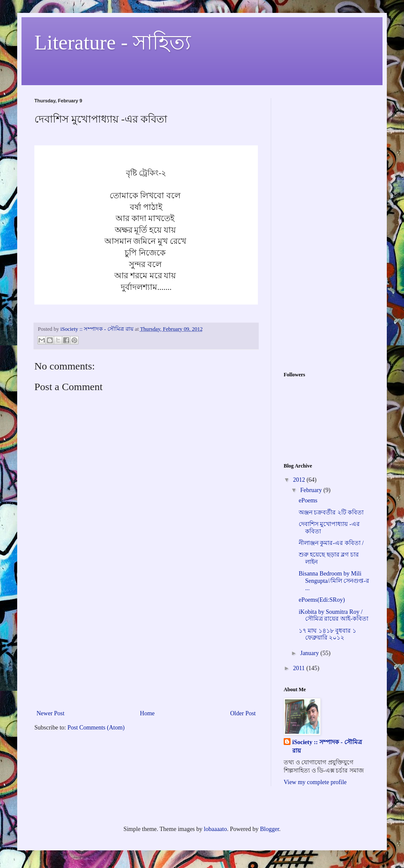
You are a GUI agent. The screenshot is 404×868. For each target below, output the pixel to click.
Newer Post (50, 713)
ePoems (308, 500)
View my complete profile (315, 782)
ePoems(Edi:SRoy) (322, 600)
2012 (300, 480)
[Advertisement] (146, 643)
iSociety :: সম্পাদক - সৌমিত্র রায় (327, 746)
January (310, 653)
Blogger (269, 829)
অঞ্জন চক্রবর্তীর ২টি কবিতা (331, 512)
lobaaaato (215, 829)
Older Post (243, 713)
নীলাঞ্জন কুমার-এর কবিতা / (331, 543)
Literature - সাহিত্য (113, 42)
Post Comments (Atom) (96, 728)
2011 (300, 668)
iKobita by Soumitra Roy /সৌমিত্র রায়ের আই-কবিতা (334, 616)
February (312, 490)
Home (147, 713)
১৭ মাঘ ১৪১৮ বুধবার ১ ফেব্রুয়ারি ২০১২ (327, 634)
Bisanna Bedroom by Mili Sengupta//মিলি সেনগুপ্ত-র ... (334, 581)
